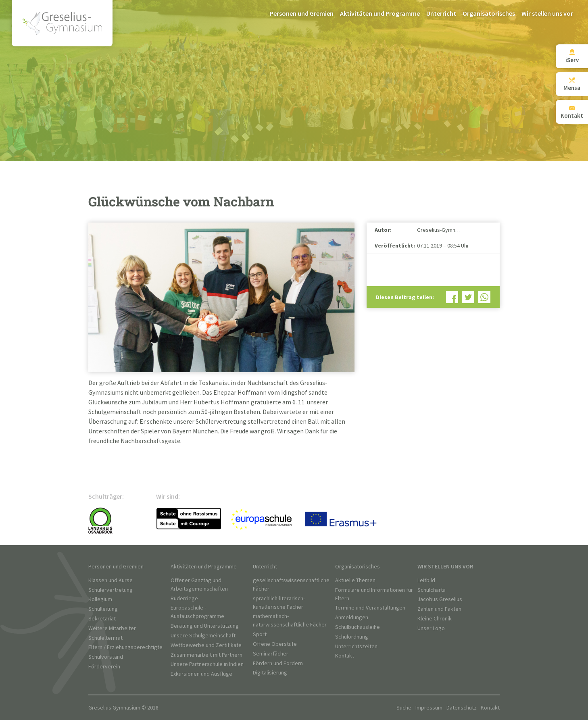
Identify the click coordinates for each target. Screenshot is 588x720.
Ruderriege (184, 598)
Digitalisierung (270, 673)
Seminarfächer (271, 654)
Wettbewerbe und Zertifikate (206, 645)
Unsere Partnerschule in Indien (207, 664)
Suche (404, 708)
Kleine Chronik (435, 619)
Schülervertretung (111, 590)
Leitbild (426, 580)
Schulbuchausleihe (358, 627)
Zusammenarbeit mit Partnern (206, 655)
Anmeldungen (352, 617)
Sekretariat (102, 619)
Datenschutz (462, 708)
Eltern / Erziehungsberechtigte (125, 647)
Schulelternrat (105, 638)
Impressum (429, 708)
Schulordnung (352, 637)
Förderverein (104, 667)
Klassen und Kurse (111, 580)
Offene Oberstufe (275, 644)
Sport (260, 634)
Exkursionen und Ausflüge (201, 674)
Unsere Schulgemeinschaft (203, 636)
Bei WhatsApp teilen (484, 297)
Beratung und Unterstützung (205, 626)
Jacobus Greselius (440, 599)
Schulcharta (432, 590)
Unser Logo (431, 628)
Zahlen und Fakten (439, 609)
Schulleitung (103, 609)
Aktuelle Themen (355, 580)
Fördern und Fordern (278, 663)
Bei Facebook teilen (452, 297)
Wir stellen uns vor (547, 14)
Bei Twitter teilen (468, 297)
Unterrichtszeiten (356, 646)
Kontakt (345, 656)
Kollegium (100, 599)
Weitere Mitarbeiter (112, 628)
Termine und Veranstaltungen (370, 608)
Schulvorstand (106, 657)
